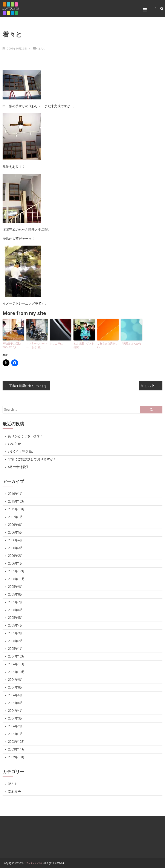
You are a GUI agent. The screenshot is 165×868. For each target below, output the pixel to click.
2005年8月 (15, 594)
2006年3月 (15, 548)
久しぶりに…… (58, 343)
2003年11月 (16, 749)
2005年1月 (15, 649)
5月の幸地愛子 (18, 467)
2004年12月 (16, 656)
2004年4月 (15, 711)
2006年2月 (15, 556)
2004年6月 (15, 695)
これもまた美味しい (107, 345)
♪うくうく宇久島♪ (21, 452)
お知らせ (14, 444)
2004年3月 (15, 718)
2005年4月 (15, 625)
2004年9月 (15, 680)
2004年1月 (15, 734)
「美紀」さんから (131, 343)
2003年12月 (16, 742)
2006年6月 (15, 525)
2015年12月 (16, 501)
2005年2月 (15, 641)
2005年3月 (15, 633)
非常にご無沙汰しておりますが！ (32, 459)
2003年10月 (16, 757)
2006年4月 (15, 540)
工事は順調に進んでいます (26, 386)
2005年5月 (15, 618)
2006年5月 (15, 532)
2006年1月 (15, 563)
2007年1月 (15, 517)
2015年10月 (16, 509)
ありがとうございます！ (26, 436)
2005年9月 (15, 587)
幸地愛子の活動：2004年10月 (13, 345)
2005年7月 (15, 602)
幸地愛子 (14, 792)
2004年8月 (15, 687)
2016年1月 (15, 494)
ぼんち (42, 49)
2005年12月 (16, 571)
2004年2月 (15, 726)
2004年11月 (16, 664)
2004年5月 (15, 703)
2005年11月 (16, 579)
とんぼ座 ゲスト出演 (84, 345)
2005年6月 (15, 610)
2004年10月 (16, 672)
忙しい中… (151, 386)
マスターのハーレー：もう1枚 (37, 345)
